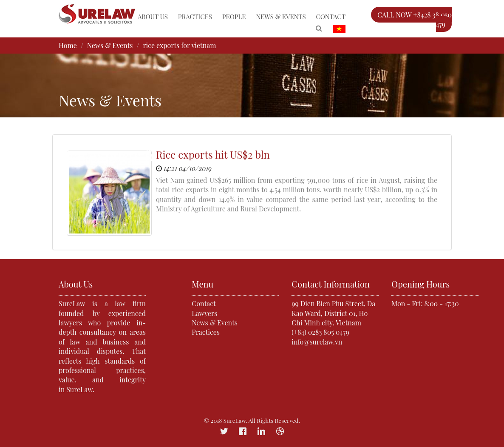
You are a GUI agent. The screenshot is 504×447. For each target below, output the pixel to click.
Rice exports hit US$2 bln (213, 154)
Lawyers (204, 313)
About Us (153, 17)
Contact (331, 17)
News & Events (281, 17)
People (234, 17)
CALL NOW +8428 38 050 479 (415, 19)
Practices (195, 17)
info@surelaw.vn (317, 342)
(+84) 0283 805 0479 (320, 332)
